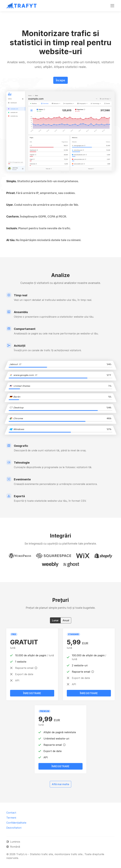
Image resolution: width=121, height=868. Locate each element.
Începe (60, 80)
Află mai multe (60, 784)
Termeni (11, 818)
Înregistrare (32, 693)
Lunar (55, 620)
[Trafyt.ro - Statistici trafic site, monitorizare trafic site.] (22, 6)
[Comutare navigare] (112, 6)
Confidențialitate (16, 823)
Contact (11, 813)
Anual (66, 620)
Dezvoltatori (14, 828)
